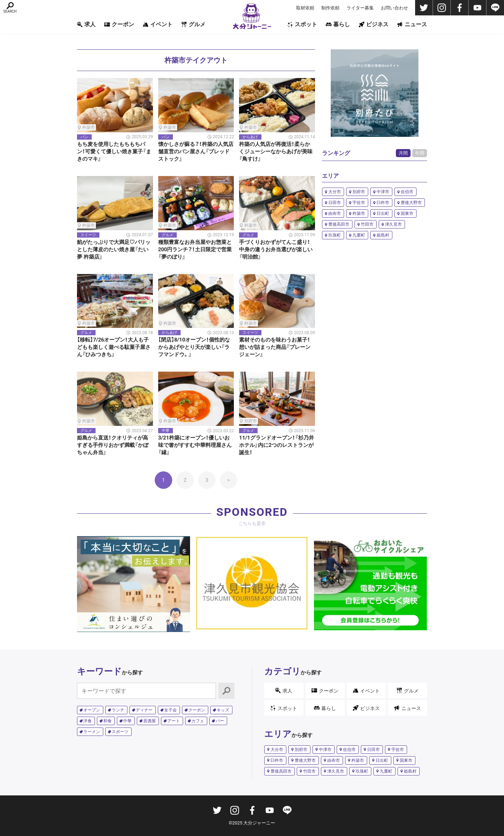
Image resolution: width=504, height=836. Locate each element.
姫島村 (383, 235)
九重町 (359, 235)
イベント (158, 24)
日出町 (383, 213)
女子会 (170, 710)
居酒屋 (149, 721)
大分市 (335, 192)
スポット (302, 24)
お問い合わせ (394, 8)
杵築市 (359, 213)
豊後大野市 (411, 203)
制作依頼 (330, 8)
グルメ (193, 24)
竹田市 (367, 224)
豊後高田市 (339, 224)
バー (220, 721)
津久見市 (393, 224)
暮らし (338, 24)
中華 (127, 721)
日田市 (335, 203)
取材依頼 (305, 8)
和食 (107, 721)
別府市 (359, 192)
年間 (420, 153)
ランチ (118, 710)
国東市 (407, 213)
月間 (403, 153)
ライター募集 (360, 8)
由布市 (335, 213)
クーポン (119, 24)
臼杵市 (383, 203)
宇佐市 (359, 203)
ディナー (144, 710)
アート (174, 721)
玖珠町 (335, 235)
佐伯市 (407, 192)
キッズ (223, 710)
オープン (92, 710)
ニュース (412, 24)
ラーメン (92, 732)
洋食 (87, 721)
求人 (86, 24)
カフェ (198, 721)
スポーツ (120, 732)
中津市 (383, 192)
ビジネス (374, 24)
